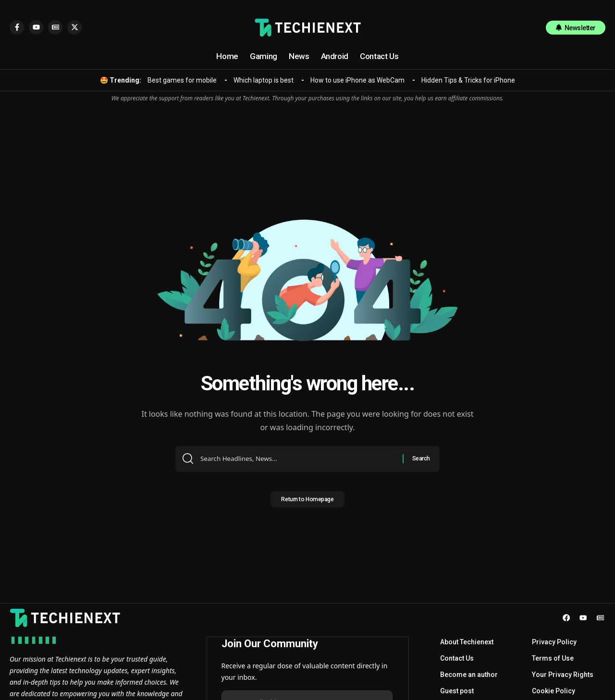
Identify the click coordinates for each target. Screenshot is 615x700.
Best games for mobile (182, 80)
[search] (529, 27)
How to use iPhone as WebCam (357, 80)
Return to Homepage (307, 503)
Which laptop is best (264, 80)
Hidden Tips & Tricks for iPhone (468, 80)
